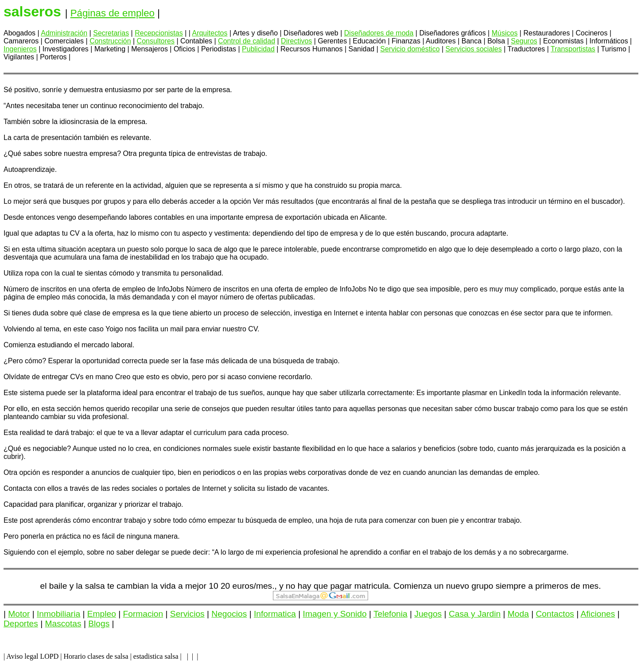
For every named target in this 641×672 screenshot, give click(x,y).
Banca (472, 41)
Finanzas (406, 41)
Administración (64, 33)
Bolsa (496, 41)
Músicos (505, 33)
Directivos (296, 41)
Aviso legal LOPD (32, 656)
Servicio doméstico (410, 49)
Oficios (185, 49)
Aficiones (598, 614)
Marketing (110, 49)
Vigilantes (19, 57)
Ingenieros (20, 49)
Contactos (555, 614)
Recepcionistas (159, 33)
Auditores (441, 41)
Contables (196, 41)
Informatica (275, 614)
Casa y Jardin (475, 614)
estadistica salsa (156, 656)
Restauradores (546, 33)
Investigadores (66, 49)
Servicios (187, 614)
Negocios (229, 614)
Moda (518, 614)
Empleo (102, 614)
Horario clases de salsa (96, 656)
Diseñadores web (311, 33)
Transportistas (573, 49)
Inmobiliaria (58, 614)
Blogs (99, 623)
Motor (19, 614)
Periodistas (219, 49)
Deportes (21, 623)
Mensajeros (150, 49)
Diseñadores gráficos (452, 33)
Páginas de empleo (113, 13)
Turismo (614, 49)
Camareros (21, 41)
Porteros (53, 57)
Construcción (110, 41)
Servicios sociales (474, 49)
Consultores (156, 41)
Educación (369, 41)
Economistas (563, 41)
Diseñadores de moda (379, 33)
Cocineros (591, 33)
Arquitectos (210, 33)
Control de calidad (247, 41)
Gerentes (332, 41)
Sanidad (362, 49)
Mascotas (63, 623)
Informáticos (609, 41)
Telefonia (390, 614)
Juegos (428, 614)
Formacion (143, 614)
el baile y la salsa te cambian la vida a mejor (123, 586)
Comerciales (64, 41)
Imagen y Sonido (335, 614)
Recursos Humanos (312, 49)
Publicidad (258, 49)
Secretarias (111, 33)
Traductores (526, 49)
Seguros (524, 41)
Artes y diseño (255, 33)
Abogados (19, 33)
